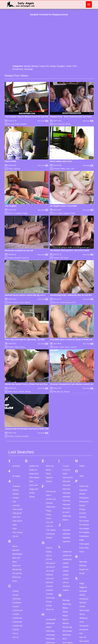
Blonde (27, 66)
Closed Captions (25, 302)
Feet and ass (51, 492)
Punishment (18, 69)
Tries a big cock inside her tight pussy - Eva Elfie (25, 340)
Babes (10, 302)
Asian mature (17, 532)
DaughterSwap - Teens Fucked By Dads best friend (71, 117)
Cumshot (73, 347)
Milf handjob (67, 631)
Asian (62, 347)
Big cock (11, 124)
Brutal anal (16, 577)
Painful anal (84, 486)
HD (62, 258)
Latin (73, 169)
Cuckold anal (17, 610)
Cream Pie (44, 66)
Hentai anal (50, 623)
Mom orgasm (68, 643)
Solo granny (84, 626)
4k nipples (16, 476)
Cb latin (15, 595)
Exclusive (25, 436)
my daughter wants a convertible (63, 206)
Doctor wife (33, 485)
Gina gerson (50, 563)
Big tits (10, 213)
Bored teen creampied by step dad (19, 251)
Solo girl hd (84, 630)
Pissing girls (84, 502)
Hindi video (50, 631)
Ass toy (15, 536)
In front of (66, 470)
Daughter (61, 66)
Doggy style (34, 489)
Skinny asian (84, 610)
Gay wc (49, 556)
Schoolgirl (28, 69)
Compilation (18, 213)
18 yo (55, 213)
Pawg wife (83, 490)
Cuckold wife (17, 626)
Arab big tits (17, 513)
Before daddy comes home (61, 161)
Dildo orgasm (34, 478)
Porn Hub (43, 121)
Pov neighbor (84, 532)
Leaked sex (67, 552)
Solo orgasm (84, 641)
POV (75, 66)
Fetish (69, 66)
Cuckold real (17, 618)
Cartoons (56, 258)
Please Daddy (11, 161)
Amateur (11, 347)
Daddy (53, 66)
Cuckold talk (17, 622)
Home (68, 169)
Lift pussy (66, 586)
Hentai (66, 258)
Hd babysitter (51, 619)
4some (55, 124)
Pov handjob (84, 529)
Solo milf (83, 637)
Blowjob (35, 66)
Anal (55, 392)
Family (73, 213)
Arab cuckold (17, 509)
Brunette (18, 258)
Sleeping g (83, 618)
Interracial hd (67, 478)
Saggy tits (83, 587)
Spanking (17, 169)
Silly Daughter (11, 206)
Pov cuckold (84, 521)
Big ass (16, 392)
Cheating (56, 169)
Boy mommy (17, 573)
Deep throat (34, 474)
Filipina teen (50, 507)
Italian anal (67, 516)
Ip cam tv (66, 512)
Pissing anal (84, 498)
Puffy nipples (84, 544)
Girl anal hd (50, 567)
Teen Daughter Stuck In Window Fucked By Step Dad (27, 117)
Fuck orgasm (51, 530)
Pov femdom (84, 525)
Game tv (49, 548)
